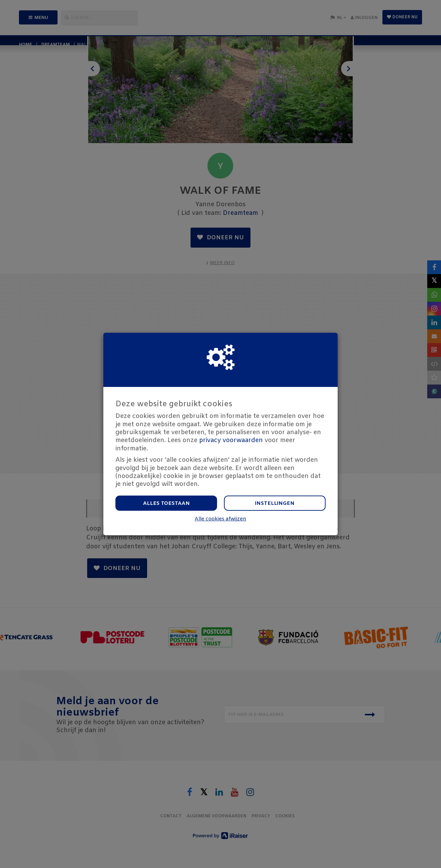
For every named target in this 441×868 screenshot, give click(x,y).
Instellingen (275, 503)
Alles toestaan (166, 503)
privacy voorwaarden (231, 440)
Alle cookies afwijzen (220, 519)
